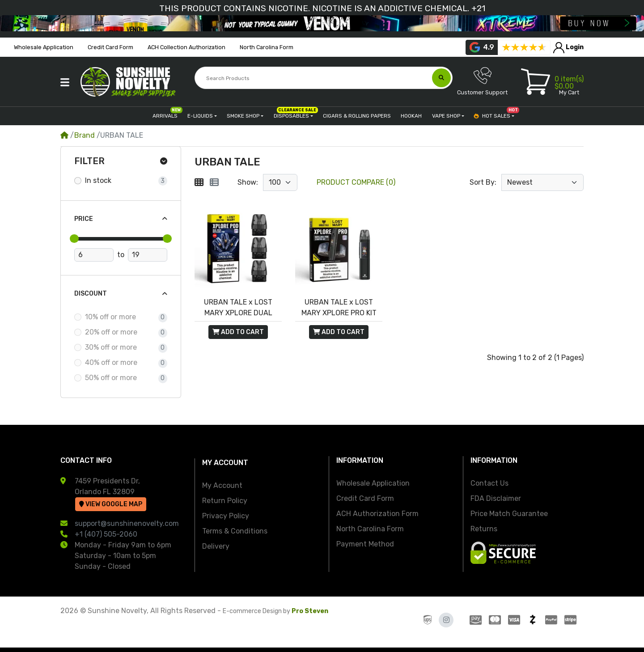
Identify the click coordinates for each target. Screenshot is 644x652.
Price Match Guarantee (509, 514)
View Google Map (111, 504)
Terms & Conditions (235, 531)
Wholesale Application (373, 483)
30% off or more (111, 347)
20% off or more (111, 332)
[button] (65, 82)
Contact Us (489, 483)
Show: (248, 182)
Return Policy (225, 501)
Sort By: (483, 182)
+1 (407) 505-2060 (106, 534)
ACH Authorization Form (377, 514)
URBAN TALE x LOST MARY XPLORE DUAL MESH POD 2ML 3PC (238, 308)
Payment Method (365, 544)
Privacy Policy (226, 516)
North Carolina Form (370, 529)
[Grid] (199, 182)
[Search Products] (314, 78)
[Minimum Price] (94, 255)
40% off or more (111, 362)
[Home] (64, 135)
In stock (98, 180)
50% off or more (111, 378)
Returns (484, 529)
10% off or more (110, 317)
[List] (214, 182)
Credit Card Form (365, 498)
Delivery (216, 546)
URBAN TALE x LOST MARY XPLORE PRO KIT (339, 307)
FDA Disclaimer (496, 498)
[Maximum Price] (148, 255)
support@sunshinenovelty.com (127, 523)
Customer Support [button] (482, 81)
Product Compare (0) (356, 182)
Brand (85, 135)
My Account (222, 485)
